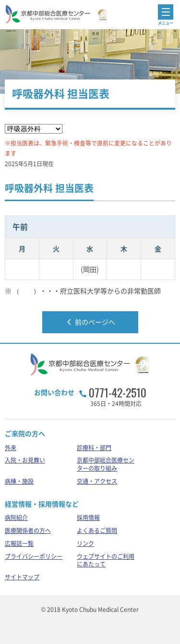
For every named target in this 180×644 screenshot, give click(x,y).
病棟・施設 (19, 481)
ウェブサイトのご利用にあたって (106, 560)
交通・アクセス (97, 481)
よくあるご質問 (97, 531)
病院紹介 (16, 518)
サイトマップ (22, 577)
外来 (11, 448)
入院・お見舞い (25, 460)
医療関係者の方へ (28, 531)
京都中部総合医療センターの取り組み (106, 464)
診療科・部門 (94, 448)
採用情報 (88, 518)
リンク (85, 543)
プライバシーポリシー (34, 556)
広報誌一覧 (19, 543)
